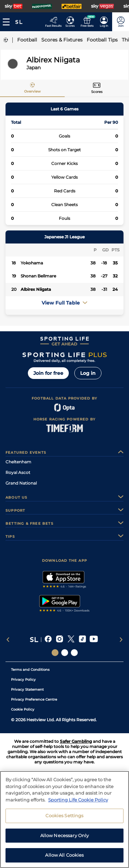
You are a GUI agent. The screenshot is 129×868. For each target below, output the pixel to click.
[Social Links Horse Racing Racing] (65, 653)
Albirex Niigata (36, 289)
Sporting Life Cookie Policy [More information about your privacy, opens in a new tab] (78, 802)
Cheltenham (18, 462)
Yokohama (32, 263)
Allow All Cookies (64, 858)
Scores (97, 92)
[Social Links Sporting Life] (55, 653)
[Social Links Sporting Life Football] (74, 653)
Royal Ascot (18, 472)
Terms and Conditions (30, 670)
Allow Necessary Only (65, 838)
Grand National (21, 483)
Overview (32, 91)
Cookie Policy (23, 709)
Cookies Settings (64, 818)
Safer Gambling (76, 741)
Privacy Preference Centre (34, 699)
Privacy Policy (23, 680)
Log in (88, 373)
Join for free (48, 373)
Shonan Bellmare (38, 276)
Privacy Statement (27, 689)
